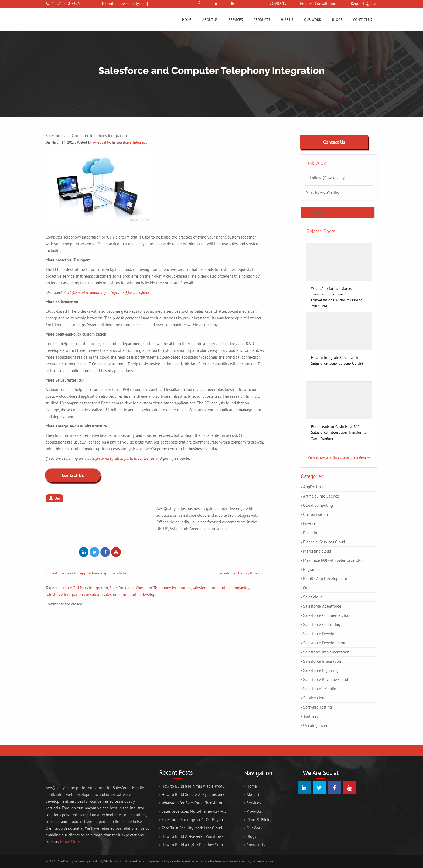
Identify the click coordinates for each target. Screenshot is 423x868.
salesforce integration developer (131, 595)
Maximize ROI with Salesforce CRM (333, 560)
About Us (210, 20)
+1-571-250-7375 (65, 3)
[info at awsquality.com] (128, 3)
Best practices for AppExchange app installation (90, 573)
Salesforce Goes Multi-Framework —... (194, 811)
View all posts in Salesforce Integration (339, 457)
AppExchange (315, 487)
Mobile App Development (325, 579)
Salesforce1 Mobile (320, 689)
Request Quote (363, 3)
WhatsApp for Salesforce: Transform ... (194, 803)
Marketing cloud (317, 551)
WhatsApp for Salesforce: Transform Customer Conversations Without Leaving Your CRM (337, 289)
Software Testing (318, 707)
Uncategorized (316, 725)
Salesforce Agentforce (322, 606)
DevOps (310, 524)
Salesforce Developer (322, 634)
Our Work (313, 20)
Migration (311, 569)
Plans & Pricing (260, 820)
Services (236, 20)
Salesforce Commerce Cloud (327, 615)
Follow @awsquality (327, 177)
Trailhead (311, 716)
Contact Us (363, 20)
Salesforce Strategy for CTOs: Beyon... (194, 820)
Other (308, 588)
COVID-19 (278, 3)
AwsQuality (101, 142)
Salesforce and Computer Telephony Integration (150, 588)
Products (262, 20)
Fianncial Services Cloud (324, 542)
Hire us (287, 20)
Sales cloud (313, 597)
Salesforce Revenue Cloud (326, 680)
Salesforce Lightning (321, 670)
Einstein (310, 533)
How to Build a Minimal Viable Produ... (195, 786)
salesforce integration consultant (74, 595)
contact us (146, 458)
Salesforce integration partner (112, 458)
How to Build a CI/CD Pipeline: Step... (194, 845)
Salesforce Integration (133, 142)
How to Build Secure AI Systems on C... (195, 794)
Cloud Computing (318, 505)
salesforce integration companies (221, 588)
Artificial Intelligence (321, 496)
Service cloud (315, 698)
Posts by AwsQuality (322, 193)
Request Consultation (318, 3)
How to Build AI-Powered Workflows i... (195, 836)
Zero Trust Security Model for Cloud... (193, 828)
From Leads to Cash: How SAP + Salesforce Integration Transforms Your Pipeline (339, 427)
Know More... (71, 842)
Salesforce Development (324, 643)
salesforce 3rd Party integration (81, 588)
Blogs (337, 20)
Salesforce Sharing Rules (239, 573)
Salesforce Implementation (326, 652)
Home (187, 20)
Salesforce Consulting (322, 624)
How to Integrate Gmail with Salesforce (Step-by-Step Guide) (337, 358)
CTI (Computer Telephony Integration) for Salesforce (108, 292)
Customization (315, 514)
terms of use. (265, 861)
